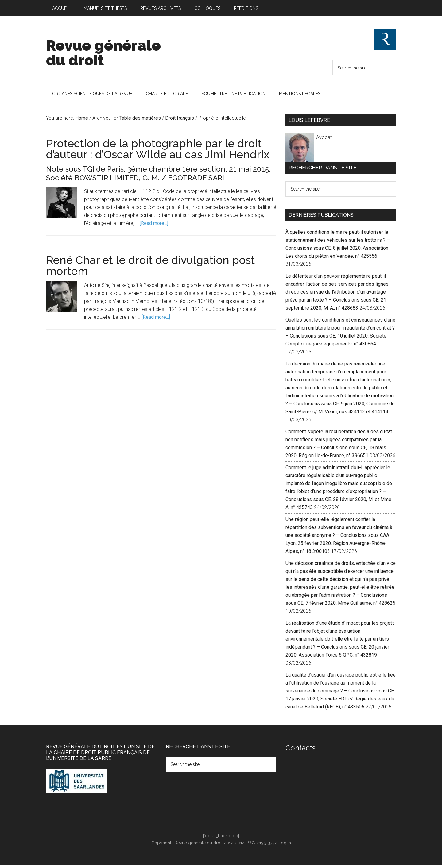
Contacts (300, 751)
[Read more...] (154, 227)
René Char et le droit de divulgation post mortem (150, 269)
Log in (285, 846)
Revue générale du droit (103, 53)
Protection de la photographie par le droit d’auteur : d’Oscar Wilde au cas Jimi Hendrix (158, 152)
